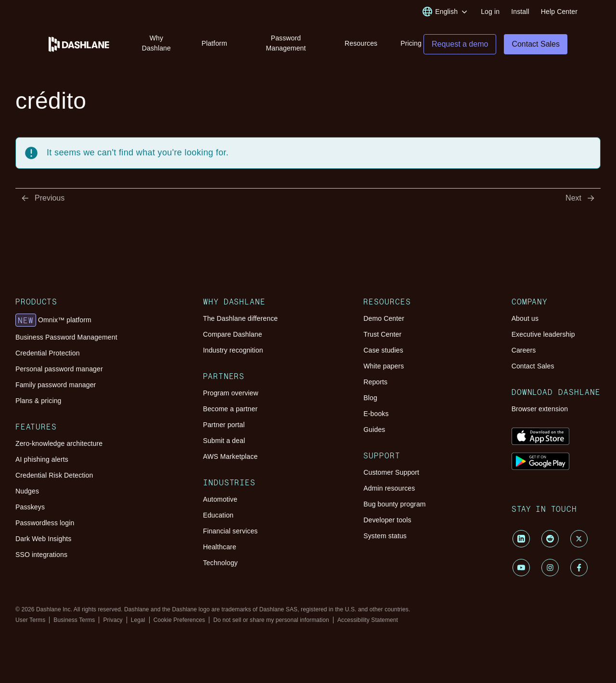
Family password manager (56, 385)
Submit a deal (224, 441)
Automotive (220, 499)
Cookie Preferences (180, 620)
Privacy (113, 620)
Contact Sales (533, 366)
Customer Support (391, 472)
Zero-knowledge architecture (59, 443)
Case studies (383, 350)
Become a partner (231, 409)
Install (520, 12)
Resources (361, 43)
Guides (374, 430)
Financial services (231, 531)
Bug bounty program (394, 504)
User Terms (30, 620)
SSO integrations (41, 555)
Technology (220, 563)
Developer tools (387, 520)
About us (525, 318)
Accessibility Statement (368, 620)
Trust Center (382, 334)
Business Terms (74, 620)
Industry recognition (233, 350)
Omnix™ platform (53, 320)
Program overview (231, 393)
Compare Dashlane (233, 334)
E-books (376, 414)
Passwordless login (45, 523)
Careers (524, 350)
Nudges (27, 491)
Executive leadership (543, 334)
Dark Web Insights (44, 539)
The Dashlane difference (241, 318)
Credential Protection (48, 353)
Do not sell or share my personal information (271, 620)
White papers (384, 366)
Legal (138, 620)
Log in (490, 12)
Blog (370, 398)
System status (385, 536)
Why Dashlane (156, 43)
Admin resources (389, 488)
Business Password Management (66, 337)
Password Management (286, 43)
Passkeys (30, 507)
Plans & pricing (38, 401)
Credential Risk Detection (54, 475)
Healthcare (220, 547)
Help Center (559, 12)
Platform (214, 43)
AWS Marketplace (231, 456)
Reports (375, 382)
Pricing (411, 43)
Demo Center (384, 318)
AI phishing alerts (42, 459)
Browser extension (540, 409)
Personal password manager (59, 369)
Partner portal (224, 425)
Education (218, 515)
